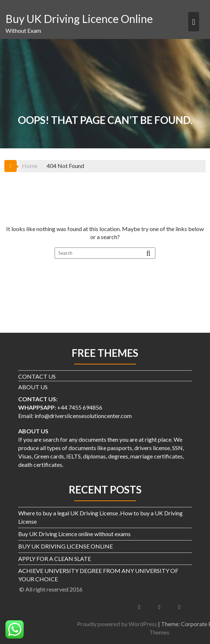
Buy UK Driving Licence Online (79, 19)
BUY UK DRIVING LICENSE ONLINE (66, 546)
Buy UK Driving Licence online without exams (74, 534)
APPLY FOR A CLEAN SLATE (55, 559)
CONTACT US (37, 376)
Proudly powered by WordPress (152, 624)
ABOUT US (33, 387)
